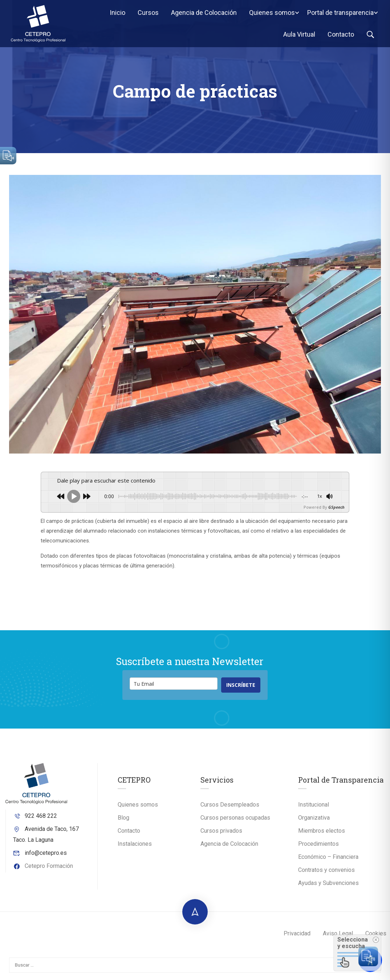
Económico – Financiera (328, 857)
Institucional (314, 805)
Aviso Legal (338, 933)
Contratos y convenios (326, 870)
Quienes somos (272, 13)
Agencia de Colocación (204, 13)
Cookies (376, 933)
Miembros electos (322, 831)
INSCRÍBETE (241, 685)
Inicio (117, 13)
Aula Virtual (299, 34)
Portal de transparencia (340, 13)
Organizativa (314, 818)
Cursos (148, 13)
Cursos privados (221, 831)
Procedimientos (318, 844)
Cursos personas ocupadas (235, 818)
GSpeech (336, 507)
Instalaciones (135, 844)
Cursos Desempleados (230, 805)
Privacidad (297, 933)
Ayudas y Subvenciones (328, 883)
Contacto (341, 34)
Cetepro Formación (43, 866)
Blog (123, 818)
